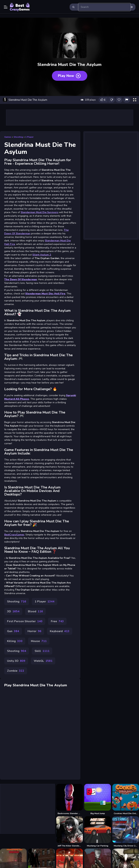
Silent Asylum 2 (42, 255)
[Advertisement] (111, 185)
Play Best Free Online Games (20, 7)
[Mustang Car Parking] (98, 832)
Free (57, 621)
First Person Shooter (25, 621)
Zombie (16, 671)
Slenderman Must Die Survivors (39, 212)
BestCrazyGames (14, 535)
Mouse (39, 641)
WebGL (43, 661)
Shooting (18, 137)
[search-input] (105, 7)
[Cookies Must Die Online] (126, 799)
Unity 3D (16, 661)
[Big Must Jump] (98, 799)
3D (13, 611)
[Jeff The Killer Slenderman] (69, 832)
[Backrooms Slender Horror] (69, 799)
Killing (15, 641)
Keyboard (60, 631)
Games (8, 137)
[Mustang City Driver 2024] (126, 832)
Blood (35, 611)
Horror (34, 631)
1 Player (29, 137)
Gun (13, 631)
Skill (42, 651)
